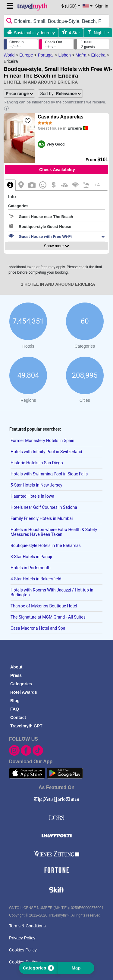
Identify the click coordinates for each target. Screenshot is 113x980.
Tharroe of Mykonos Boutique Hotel (44, 606)
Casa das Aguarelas (60, 117)
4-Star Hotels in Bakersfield (36, 579)
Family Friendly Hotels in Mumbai (42, 518)
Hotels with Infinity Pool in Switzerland (46, 452)
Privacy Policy (22, 938)
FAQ (15, 709)
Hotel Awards (24, 692)
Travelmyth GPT (26, 726)
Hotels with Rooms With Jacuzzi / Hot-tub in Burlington (52, 592)
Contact (18, 717)
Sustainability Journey (34, 33)
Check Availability (57, 170)
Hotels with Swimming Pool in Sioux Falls (49, 474)
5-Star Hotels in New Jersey (36, 485)
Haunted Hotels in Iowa (32, 496)
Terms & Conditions (27, 926)
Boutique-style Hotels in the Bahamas (46, 545)
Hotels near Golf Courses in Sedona (44, 507)
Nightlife (101, 33)
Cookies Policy (23, 950)
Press (16, 675)
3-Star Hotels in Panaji (31, 557)
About (16, 667)
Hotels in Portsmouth (31, 568)
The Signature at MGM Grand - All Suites (48, 617)
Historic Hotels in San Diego (37, 463)
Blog (15, 701)
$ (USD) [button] (69, 6)
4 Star (74, 33)
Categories (21, 684)
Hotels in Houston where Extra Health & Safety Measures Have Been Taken (54, 532)
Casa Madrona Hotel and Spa (38, 628)
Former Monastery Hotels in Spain (42, 441)
